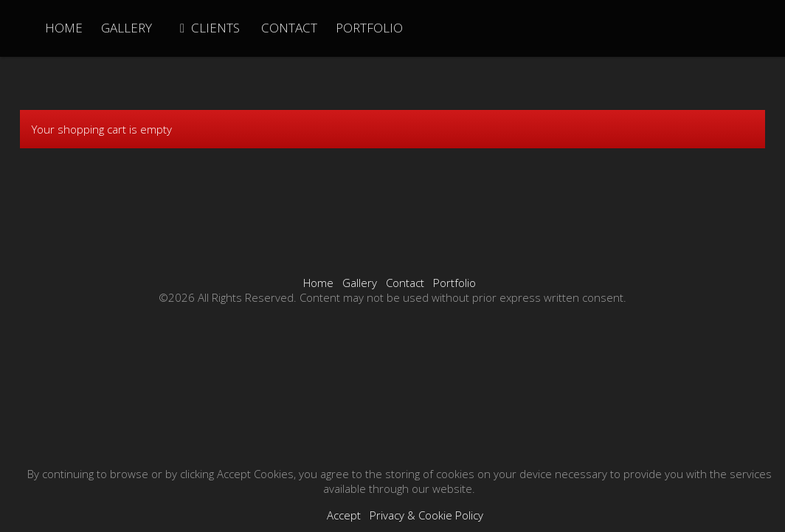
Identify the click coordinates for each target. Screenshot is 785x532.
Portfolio (454, 283)
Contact (405, 283)
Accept (344, 515)
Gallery (360, 283)
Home (318, 283)
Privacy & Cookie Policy (426, 515)
